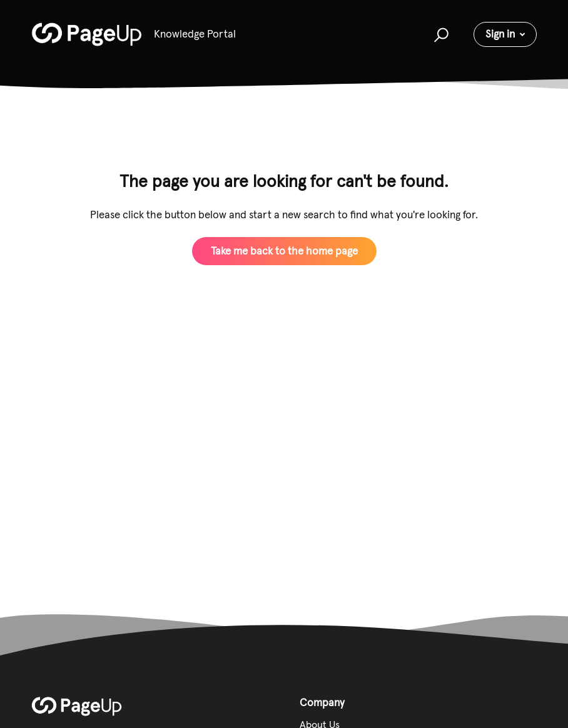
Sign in (500, 34)
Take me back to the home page (284, 251)
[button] (439, 34)
